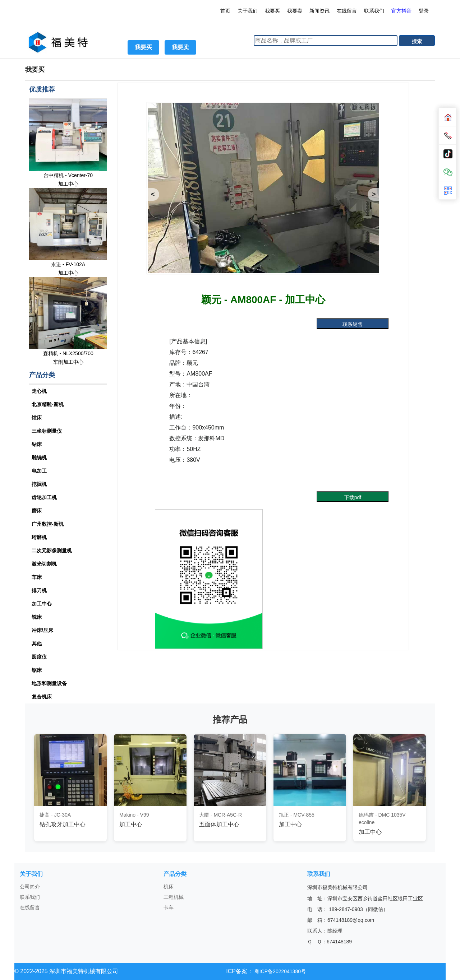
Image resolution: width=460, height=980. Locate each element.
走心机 (39, 391)
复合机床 (42, 697)
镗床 (37, 418)
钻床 (37, 444)
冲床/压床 (42, 630)
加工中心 (68, 184)
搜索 (417, 41)
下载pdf (353, 497)
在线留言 (347, 11)
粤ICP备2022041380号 (279, 971)
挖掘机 (39, 484)
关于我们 (248, 11)
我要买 (272, 11)
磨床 (37, 511)
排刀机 (39, 590)
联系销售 (353, 324)
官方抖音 (401, 11)
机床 (169, 887)
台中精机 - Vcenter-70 (68, 175)
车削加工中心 (68, 362)
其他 (37, 644)
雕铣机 (39, 458)
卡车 (169, 907)
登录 (424, 11)
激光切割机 (44, 564)
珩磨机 (39, 537)
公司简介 (30, 887)
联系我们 (374, 11)
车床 (37, 577)
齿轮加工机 (44, 497)
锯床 (37, 670)
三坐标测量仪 (47, 431)
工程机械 (174, 897)
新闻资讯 (319, 11)
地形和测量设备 (49, 683)
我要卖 (295, 11)
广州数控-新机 (48, 524)
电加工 (39, 471)
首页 (225, 11)
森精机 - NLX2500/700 (68, 353)
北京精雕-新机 (48, 404)
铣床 (37, 617)
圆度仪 (39, 657)
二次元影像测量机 (52, 551)
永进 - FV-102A (68, 264)
